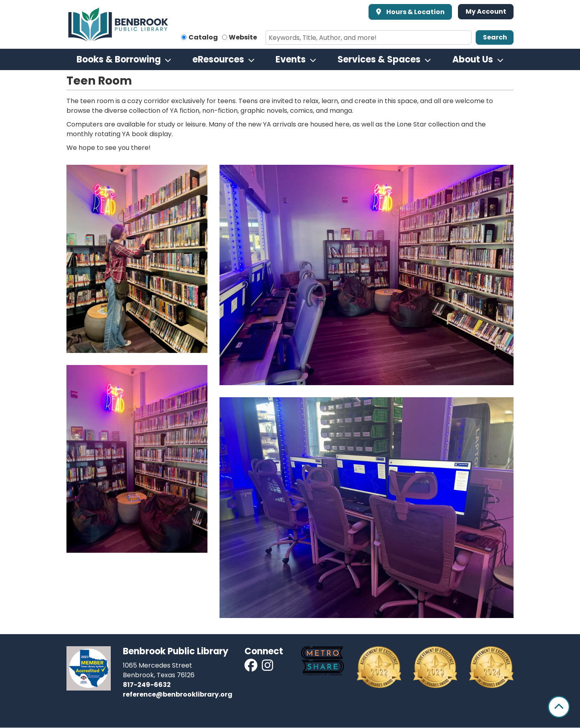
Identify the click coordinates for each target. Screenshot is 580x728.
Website (243, 37)
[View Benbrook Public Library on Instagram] (267, 668)
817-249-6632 (147, 685)
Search (495, 37)
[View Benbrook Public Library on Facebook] (252, 668)
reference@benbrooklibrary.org (178, 694)
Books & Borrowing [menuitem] (119, 59)
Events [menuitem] (291, 59)
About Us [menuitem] (473, 59)
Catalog (203, 37)
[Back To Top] (559, 707)
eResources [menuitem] (218, 59)
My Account (486, 11)
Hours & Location (415, 12)
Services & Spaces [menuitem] (379, 59)
